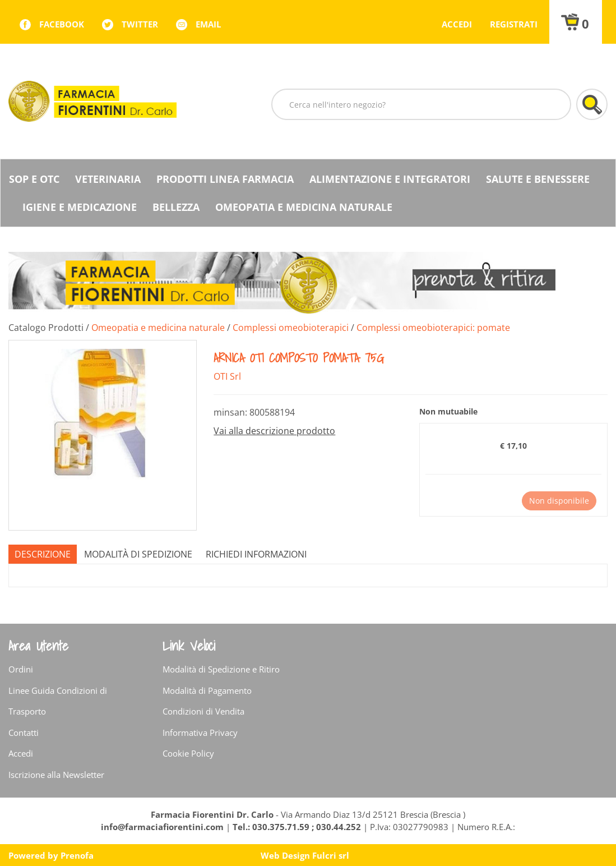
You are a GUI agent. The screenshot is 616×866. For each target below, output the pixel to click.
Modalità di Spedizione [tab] (138, 554)
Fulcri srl (331, 855)
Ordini (21, 669)
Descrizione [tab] (43, 554)
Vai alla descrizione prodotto (274, 431)
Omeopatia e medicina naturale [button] (304, 207)
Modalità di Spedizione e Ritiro (221, 669)
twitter (140, 24)
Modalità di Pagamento (207, 690)
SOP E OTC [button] (34, 179)
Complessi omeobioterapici (291, 328)
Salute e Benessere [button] (538, 179)
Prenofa (77, 855)
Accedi (457, 24)
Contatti (24, 733)
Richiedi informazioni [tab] (256, 554)
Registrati (514, 24)
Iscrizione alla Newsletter (56, 775)
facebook (62, 24)
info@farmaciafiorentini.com (163, 827)
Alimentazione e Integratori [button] (390, 179)
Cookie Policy (188, 753)
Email (208, 24)
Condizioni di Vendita (203, 711)
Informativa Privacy (200, 733)
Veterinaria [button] (108, 179)
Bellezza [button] (176, 207)
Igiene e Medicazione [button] (80, 207)
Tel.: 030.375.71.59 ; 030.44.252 (297, 827)
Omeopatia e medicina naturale (158, 328)
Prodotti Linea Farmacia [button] (225, 179)
